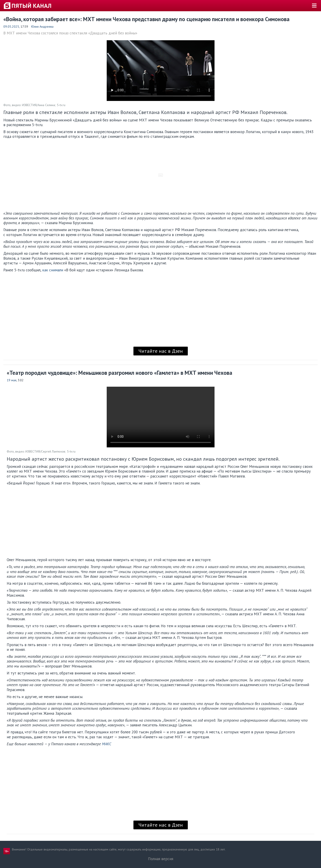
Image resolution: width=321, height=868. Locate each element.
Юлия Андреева (42, 27)
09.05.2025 (11, 27)
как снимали (53, 270)
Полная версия (161, 859)
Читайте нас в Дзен (161, 351)
